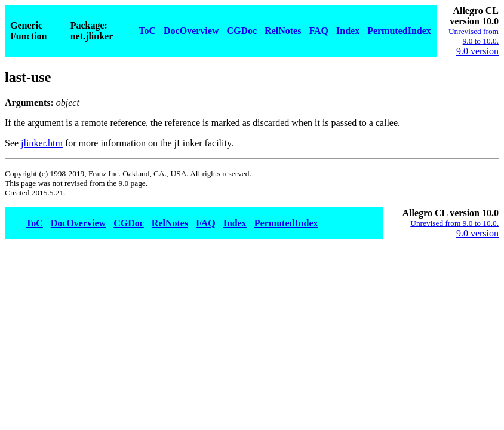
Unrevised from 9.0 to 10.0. (474, 36)
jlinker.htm (42, 143)
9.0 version (477, 51)
